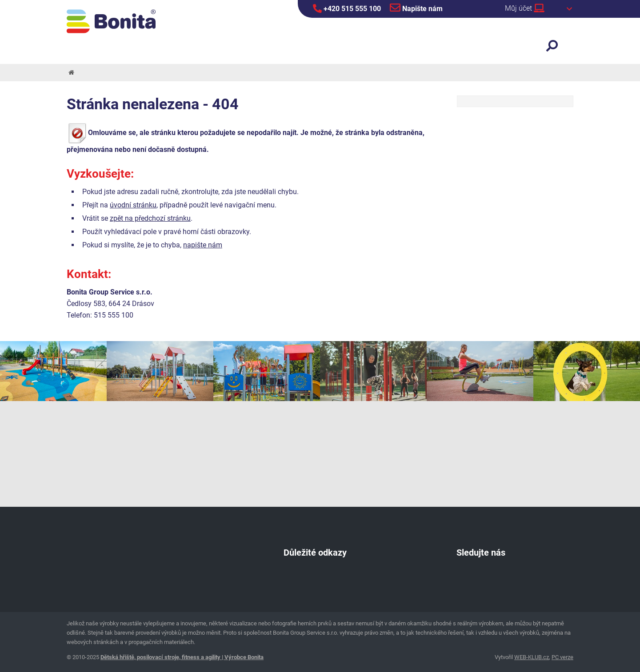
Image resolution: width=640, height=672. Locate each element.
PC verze (562, 657)
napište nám (203, 245)
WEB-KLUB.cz (532, 657)
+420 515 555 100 (347, 8)
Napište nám (416, 8)
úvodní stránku (133, 205)
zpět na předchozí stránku (150, 218)
